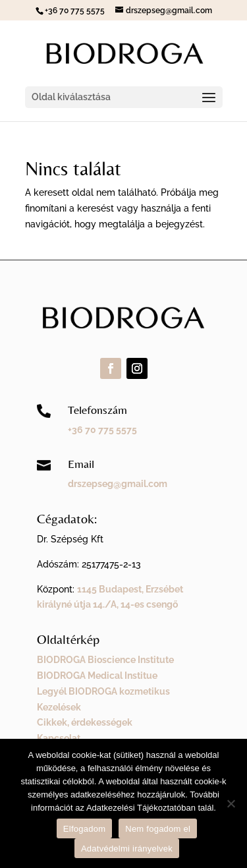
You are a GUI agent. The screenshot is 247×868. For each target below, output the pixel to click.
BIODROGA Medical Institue (97, 676)
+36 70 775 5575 (102, 430)
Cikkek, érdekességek (85, 722)
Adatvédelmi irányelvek (127, 849)
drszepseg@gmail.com (118, 484)
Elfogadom (84, 829)
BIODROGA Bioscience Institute (105, 660)
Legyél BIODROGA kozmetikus (103, 691)
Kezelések (59, 707)
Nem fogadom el (158, 829)
